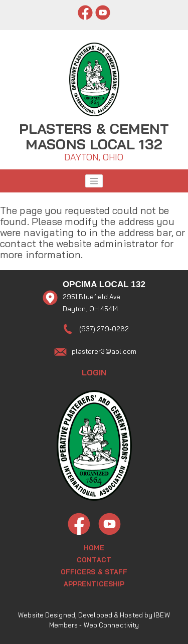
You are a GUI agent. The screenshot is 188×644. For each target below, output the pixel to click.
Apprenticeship (94, 584)
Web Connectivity (112, 625)
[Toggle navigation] (94, 181)
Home (94, 548)
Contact (94, 560)
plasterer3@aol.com (104, 351)
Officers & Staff (94, 572)
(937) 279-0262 (104, 329)
